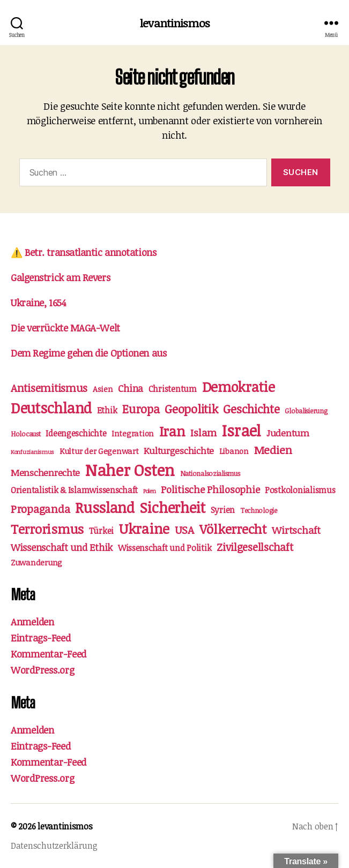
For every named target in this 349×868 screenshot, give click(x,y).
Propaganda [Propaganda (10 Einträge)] (40, 509)
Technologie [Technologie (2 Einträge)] (259, 510)
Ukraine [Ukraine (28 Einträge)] (144, 528)
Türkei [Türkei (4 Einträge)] (101, 531)
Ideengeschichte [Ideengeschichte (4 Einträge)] (76, 433)
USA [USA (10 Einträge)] (184, 530)
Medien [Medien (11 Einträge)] (273, 450)
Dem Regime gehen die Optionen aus (88, 353)
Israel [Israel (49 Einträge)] (242, 430)
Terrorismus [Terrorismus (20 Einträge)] (47, 529)
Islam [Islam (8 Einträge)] (203, 433)
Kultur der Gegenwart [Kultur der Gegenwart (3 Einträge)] (99, 451)
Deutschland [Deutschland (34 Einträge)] (51, 408)
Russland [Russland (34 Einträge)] (105, 507)
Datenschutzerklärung (54, 846)
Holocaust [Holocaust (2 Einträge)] (26, 434)
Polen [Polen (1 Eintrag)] (150, 491)
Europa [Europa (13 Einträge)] (141, 409)
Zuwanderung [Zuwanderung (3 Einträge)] (36, 562)
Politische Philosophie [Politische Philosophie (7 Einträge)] (210, 489)
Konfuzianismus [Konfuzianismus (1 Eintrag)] (32, 452)
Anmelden (32, 622)
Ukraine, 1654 (38, 303)
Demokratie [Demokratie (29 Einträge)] (239, 386)
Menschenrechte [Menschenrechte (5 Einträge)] (45, 473)
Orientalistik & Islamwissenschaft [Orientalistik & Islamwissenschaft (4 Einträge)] (74, 490)
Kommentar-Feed (49, 654)
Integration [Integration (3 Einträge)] (133, 433)
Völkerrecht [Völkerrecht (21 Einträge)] (233, 529)
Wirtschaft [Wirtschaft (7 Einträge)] (296, 530)
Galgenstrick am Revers (60, 277)
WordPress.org (43, 670)
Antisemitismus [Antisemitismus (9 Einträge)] (49, 388)
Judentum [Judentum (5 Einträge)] (288, 433)
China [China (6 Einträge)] (131, 388)
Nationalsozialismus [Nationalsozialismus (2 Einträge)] (210, 473)
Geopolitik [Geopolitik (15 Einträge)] (191, 409)
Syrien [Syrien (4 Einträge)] (223, 510)
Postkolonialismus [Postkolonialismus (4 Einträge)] (300, 490)
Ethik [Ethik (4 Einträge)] (107, 410)
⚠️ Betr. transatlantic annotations (83, 252)
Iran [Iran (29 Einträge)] (172, 431)
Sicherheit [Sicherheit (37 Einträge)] (173, 507)
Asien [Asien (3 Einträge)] (103, 389)
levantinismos (175, 23)
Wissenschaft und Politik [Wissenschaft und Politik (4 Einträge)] (165, 548)
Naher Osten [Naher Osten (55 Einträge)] (130, 470)
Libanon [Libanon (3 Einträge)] (234, 451)
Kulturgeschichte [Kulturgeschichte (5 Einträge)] (179, 451)
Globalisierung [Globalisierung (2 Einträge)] (306, 411)
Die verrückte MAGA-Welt (65, 328)
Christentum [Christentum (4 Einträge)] (173, 389)
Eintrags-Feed (41, 638)
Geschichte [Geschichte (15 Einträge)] (251, 409)
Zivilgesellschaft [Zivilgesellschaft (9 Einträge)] (255, 547)
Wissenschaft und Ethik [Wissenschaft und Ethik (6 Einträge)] (62, 547)
